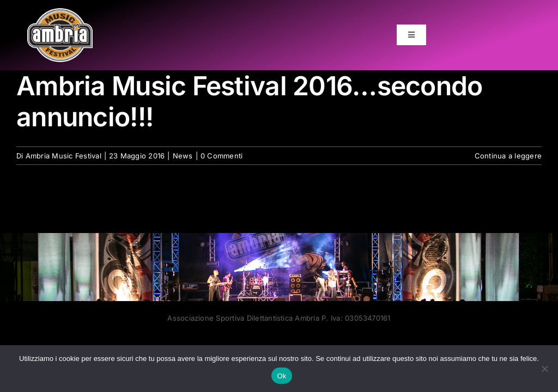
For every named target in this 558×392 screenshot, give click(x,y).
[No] (544, 369)
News (183, 156)
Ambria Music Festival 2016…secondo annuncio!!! (250, 102)
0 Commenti (222, 156)
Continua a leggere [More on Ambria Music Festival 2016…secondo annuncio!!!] (508, 156)
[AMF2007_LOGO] (60, 13)
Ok (281, 376)
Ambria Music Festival (63, 156)
